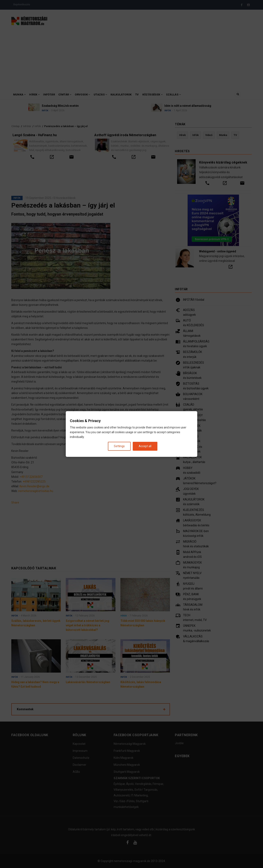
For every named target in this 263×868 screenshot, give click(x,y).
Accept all (145, 446)
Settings (119, 446)
